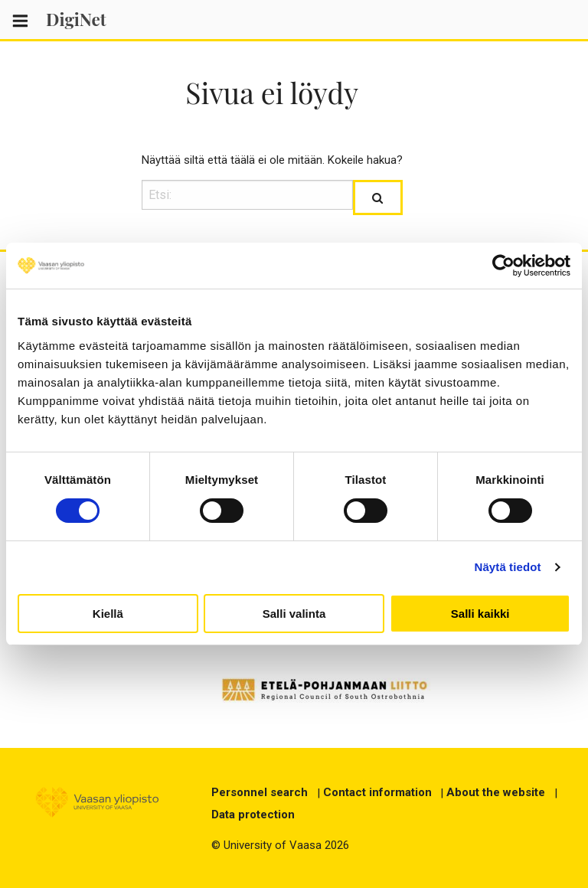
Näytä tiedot (508, 567)
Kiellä (108, 614)
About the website (496, 792)
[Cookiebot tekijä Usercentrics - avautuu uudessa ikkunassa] (503, 266)
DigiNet (76, 19)
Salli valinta (294, 614)
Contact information (377, 792)
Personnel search (260, 792)
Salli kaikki (480, 614)
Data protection (253, 815)
